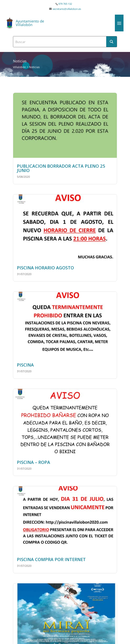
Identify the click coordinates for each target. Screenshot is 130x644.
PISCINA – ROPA (34, 462)
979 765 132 (65, 4)
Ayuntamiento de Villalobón (30, 23)
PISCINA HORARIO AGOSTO (45, 268)
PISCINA (25, 365)
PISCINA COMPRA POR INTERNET (51, 559)
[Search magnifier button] (112, 42)
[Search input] (60, 42)
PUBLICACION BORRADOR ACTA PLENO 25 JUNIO (61, 168)
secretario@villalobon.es (67, 9)
